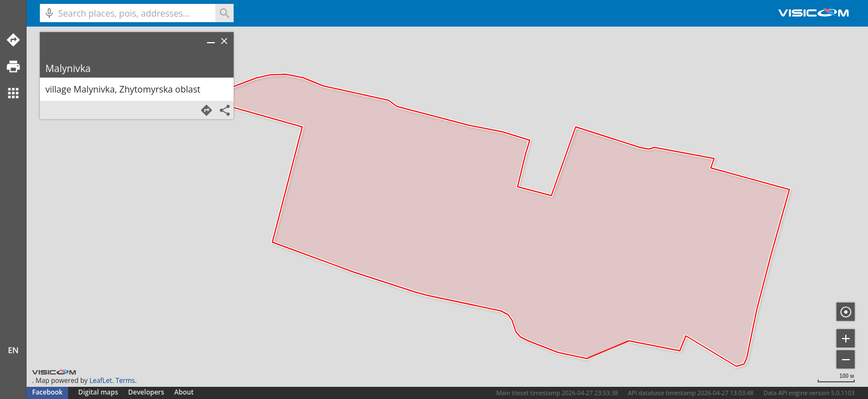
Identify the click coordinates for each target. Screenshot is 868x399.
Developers (146, 392)
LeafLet (100, 380)
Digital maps (99, 392)
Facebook (47, 392)
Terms (125, 380)
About (184, 392)
